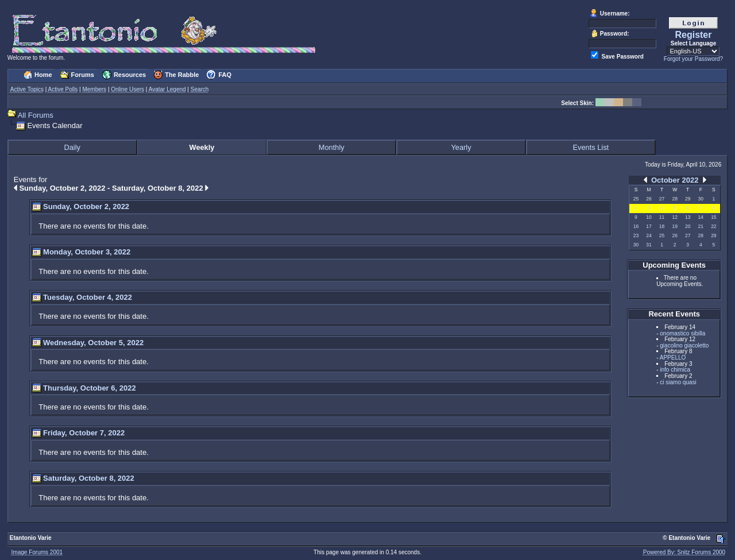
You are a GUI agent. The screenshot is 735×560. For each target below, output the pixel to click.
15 (713, 217)
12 (674, 217)
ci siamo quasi (678, 382)
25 (662, 235)
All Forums (36, 115)
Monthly (332, 147)
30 (636, 245)
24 (649, 235)
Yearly (461, 147)
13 (688, 217)
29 (713, 235)
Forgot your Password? (693, 59)
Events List (591, 147)
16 (636, 226)
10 (649, 217)
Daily (72, 147)
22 (713, 226)
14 (701, 217)
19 (674, 226)
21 (701, 226)
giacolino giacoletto (684, 345)
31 (649, 245)
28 (701, 235)
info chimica (675, 370)
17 (649, 226)
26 (674, 235)
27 (688, 235)
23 (636, 235)
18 (662, 226)
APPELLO (673, 358)
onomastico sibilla (682, 333)
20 (688, 226)
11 (662, 217)
